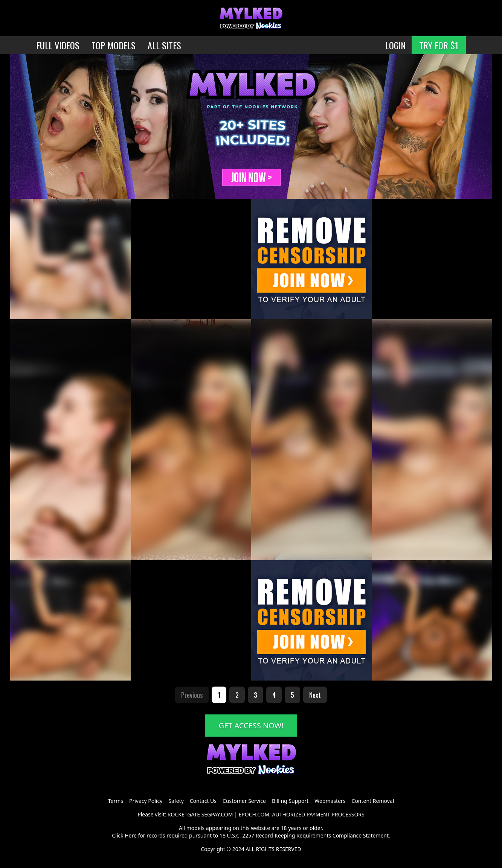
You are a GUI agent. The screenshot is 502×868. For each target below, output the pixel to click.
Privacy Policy (146, 801)
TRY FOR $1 (439, 45)
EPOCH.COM (254, 814)
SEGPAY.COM (217, 814)
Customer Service (244, 801)
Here (131, 835)
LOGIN (395, 45)
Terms (116, 801)
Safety (176, 801)
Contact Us (203, 801)
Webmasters (330, 801)
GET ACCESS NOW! (251, 726)
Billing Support (290, 801)
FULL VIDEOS (58, 45)
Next (315, 695)
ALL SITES (164, 45)
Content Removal (373, 801)
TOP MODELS (114, 45)
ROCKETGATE (184, 814)
